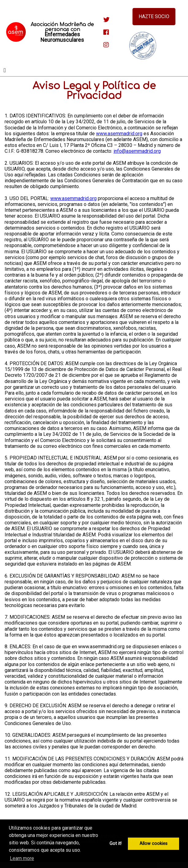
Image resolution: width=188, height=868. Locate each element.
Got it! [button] (115, 844)
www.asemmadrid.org (119, 134)
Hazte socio (154, 16)
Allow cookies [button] (153, 844)
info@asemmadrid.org (137, 151)
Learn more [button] (22, 858)
